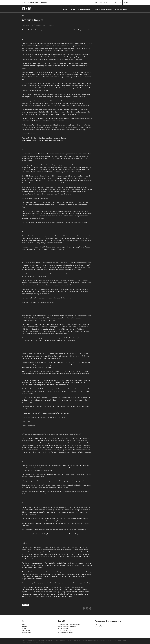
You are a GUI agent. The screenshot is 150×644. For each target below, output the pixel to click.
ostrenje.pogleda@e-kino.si (68, 633)
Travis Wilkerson (28, 25)
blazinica (26, 605)
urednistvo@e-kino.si (66, 631)
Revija (60, 9)
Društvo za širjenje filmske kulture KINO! (35, 2)
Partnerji (24, 628)
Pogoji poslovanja (27, 633)
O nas (23, 624)
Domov (24, 16)
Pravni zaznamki (26, 631)
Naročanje (25, 626)
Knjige (69, 9)
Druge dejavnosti (120, 9)
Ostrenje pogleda (80, 9)
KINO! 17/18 (54, 25)
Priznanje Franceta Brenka (101, 9)
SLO (125, 2)
